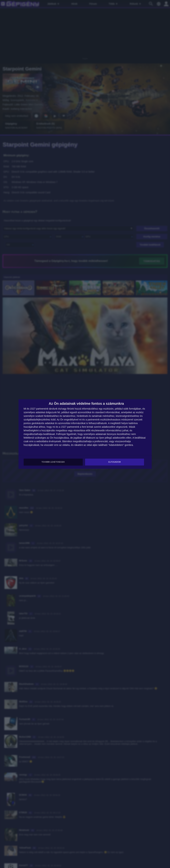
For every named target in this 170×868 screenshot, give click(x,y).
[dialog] (85, 434)
